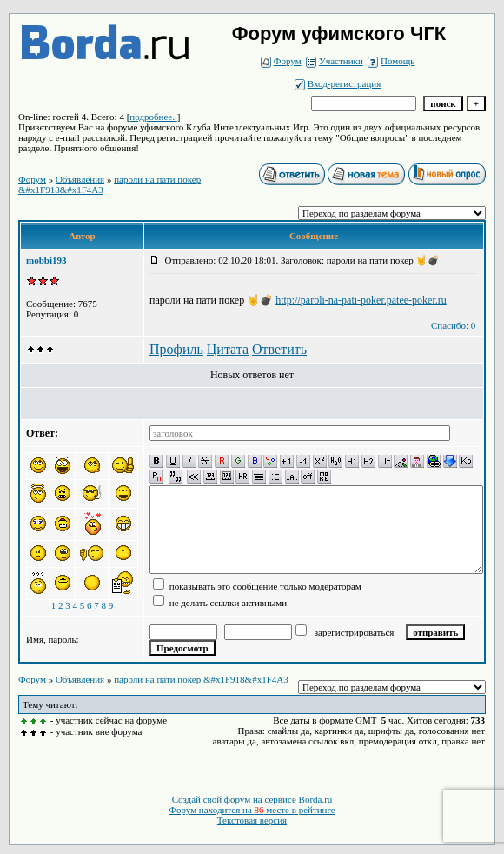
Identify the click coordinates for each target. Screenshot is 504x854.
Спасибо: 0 (453, 325)
